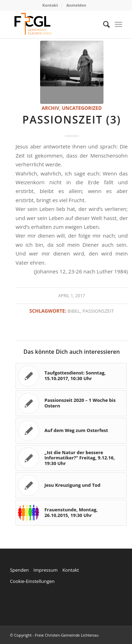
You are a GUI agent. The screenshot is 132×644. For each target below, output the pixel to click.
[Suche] (103, 24)
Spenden (19, 570)
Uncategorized (82, 108)
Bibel (74, 311)
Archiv (50, 108)
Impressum (46, 570)
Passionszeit (98, 311)
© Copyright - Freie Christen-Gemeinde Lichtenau (54, 635)
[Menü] (118, 24)
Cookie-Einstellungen (32, 581)
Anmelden (76, 5)
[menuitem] (50, 5)
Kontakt (50, 5)
